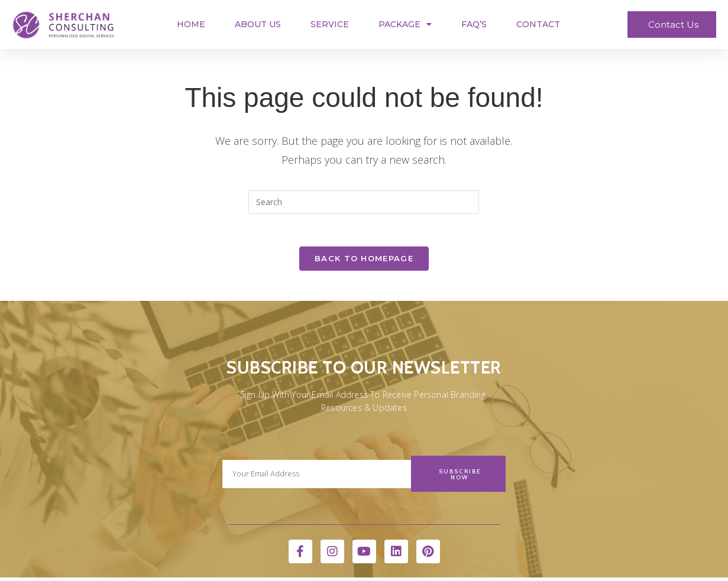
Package (405, 24)
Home (191, 24)
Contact (538, 24)
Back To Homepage (364, 262)
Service (330, 24)
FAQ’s (474, 24)
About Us (258, 24)
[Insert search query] (364, 202)
